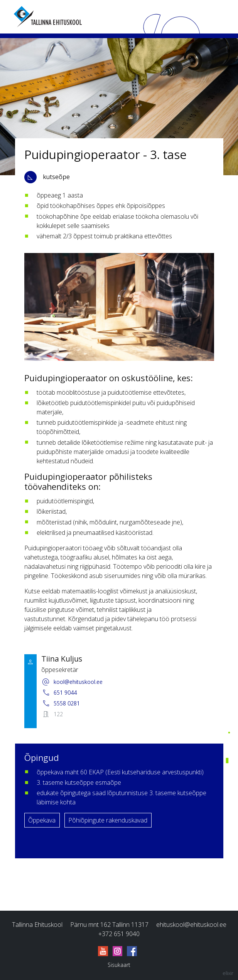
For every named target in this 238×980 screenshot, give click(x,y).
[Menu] (219, 17)
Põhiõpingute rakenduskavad (108, 820)
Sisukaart (119, 965)
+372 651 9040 (119, 934)
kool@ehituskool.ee (72, 682)
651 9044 (59, 693)
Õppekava (42, 820)
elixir (228, 973)
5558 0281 (61, 704)
